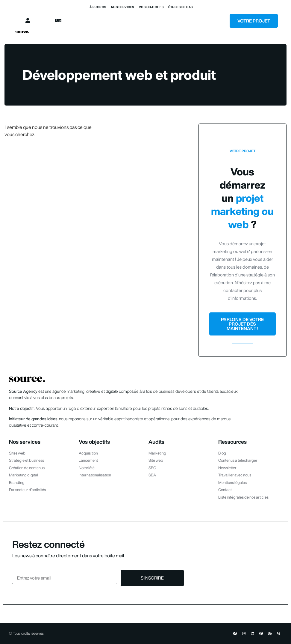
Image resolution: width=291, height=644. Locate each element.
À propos (98, 7)
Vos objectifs (151, 7)
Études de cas (181, 7)
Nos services (123, 7)
